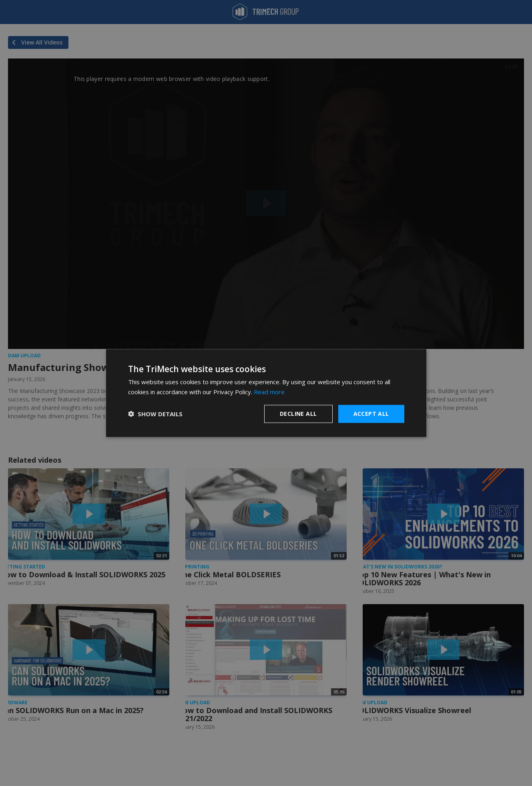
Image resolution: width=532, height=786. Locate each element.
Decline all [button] (298, 414)
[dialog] (266, 393)
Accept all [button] (371, 414)
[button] (155, 414)
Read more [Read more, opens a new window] (269, 392)
